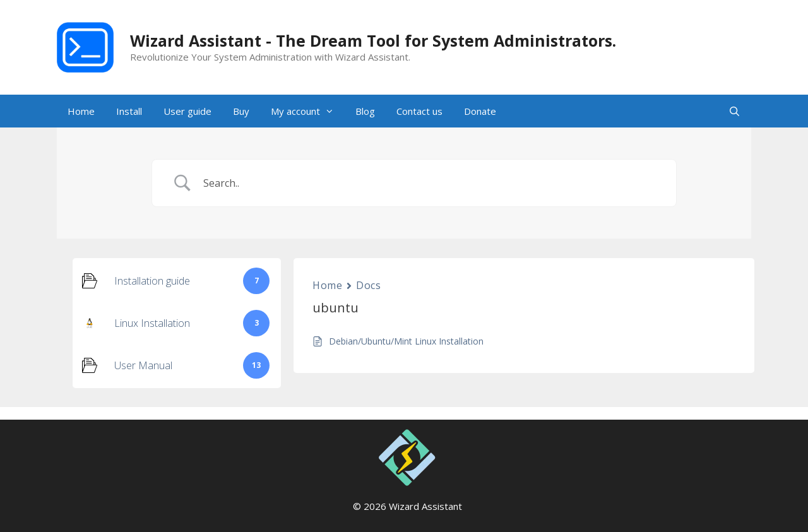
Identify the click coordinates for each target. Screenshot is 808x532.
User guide (187, 111)
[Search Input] (431, 183)
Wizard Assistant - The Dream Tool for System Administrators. (373, 40)
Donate (480, 111)
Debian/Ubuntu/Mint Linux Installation (406, 341)
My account (308, 111)
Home (81, 111)
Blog (365, 111)
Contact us (419, 111)
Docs (368, 285)
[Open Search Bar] (734, 111)
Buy (241, 111)
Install (129, 111)
